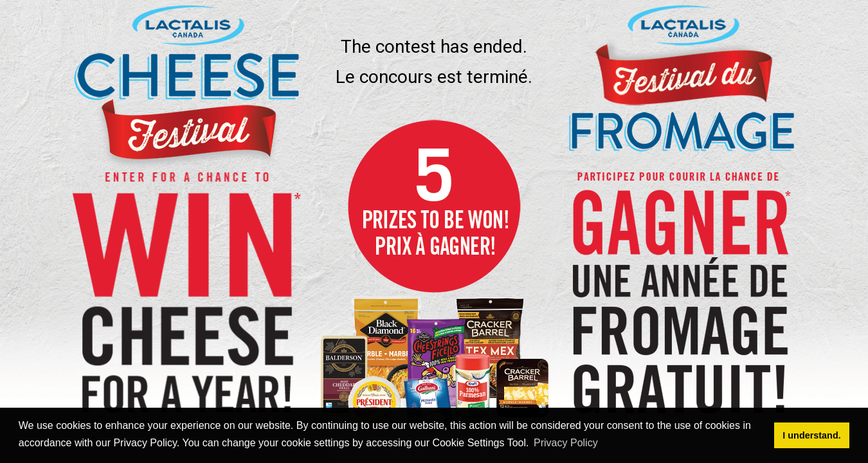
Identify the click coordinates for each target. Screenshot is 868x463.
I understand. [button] (811, 435)
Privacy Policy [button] (566, 443)
